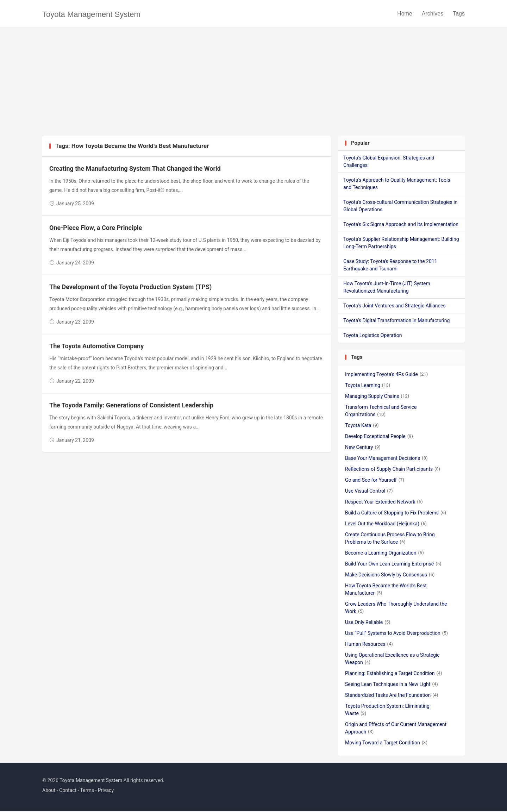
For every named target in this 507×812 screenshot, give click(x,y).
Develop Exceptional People (379, 437)
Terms (87, 792)
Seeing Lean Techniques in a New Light (392, 685)
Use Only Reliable (368, 623)
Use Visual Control (369, 492)
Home (405, 14)
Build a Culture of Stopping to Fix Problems (396, 514)
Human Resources (369, 645)
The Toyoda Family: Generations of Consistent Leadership (131, 407)
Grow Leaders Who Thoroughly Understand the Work (396, 609)
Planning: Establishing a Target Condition (394, 674)
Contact (68, 792)
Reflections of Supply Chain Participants (393, 470)
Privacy (106, 792)
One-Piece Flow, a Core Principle (96, 229)
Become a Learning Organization (384, 554)
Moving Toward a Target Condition (386, 744)
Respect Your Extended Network (384, 503)
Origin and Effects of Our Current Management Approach (396, 729)
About (49, 792)
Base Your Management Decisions (386, 459)
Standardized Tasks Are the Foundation (392, 696)
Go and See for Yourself (375, 481)
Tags (459, 14)
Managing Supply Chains (377, 397)
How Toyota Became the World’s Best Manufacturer (386, 590)
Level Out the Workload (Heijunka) (386, 525)
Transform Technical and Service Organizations (381, 412)
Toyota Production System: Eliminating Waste (387, 711)
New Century (363, 448)
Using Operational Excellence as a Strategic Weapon (392, 660)
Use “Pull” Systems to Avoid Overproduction (396, 634)
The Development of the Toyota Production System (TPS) (130, 288)
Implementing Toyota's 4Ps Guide (386, 375)
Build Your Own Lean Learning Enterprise (393, 565)
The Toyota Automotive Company (96, 347)
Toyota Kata (362, 426)
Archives (433, 14)
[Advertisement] (254, 84)
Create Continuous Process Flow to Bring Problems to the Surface (390, 539)
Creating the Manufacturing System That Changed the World (135, 170)
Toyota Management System (91, 15)
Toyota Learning (368, 386)
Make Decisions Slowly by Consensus (390, 576)
